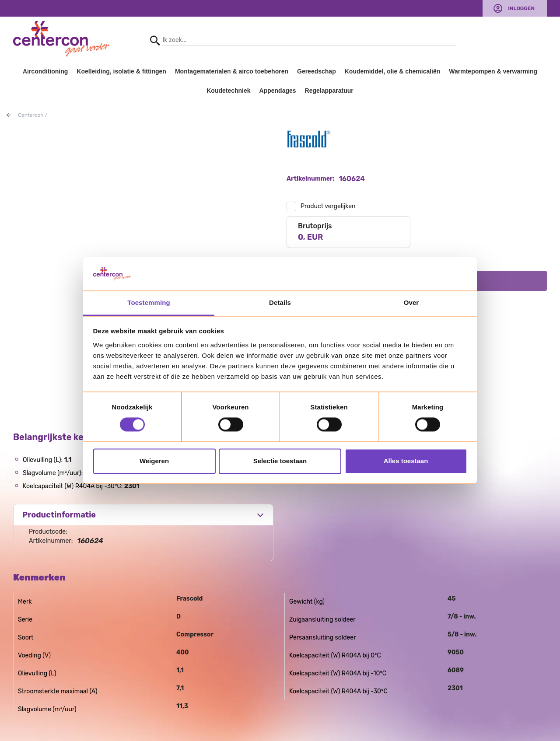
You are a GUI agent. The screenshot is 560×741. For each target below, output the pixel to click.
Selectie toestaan (280, 461)
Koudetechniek (228, 91)
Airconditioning (45, 71)
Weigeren (154, 461)
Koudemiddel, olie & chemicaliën (393, 71)
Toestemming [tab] (149, 302)
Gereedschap (317, 71)
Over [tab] (411, 302)
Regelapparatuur (329, 91)
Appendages (278, 91)
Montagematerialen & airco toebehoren (232, 71)
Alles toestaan (406, 461)
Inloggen (521, 8)
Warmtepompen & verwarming (493, 71)
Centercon (31, 115)
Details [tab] (280, 302)
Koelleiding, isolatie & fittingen (121, 71)
